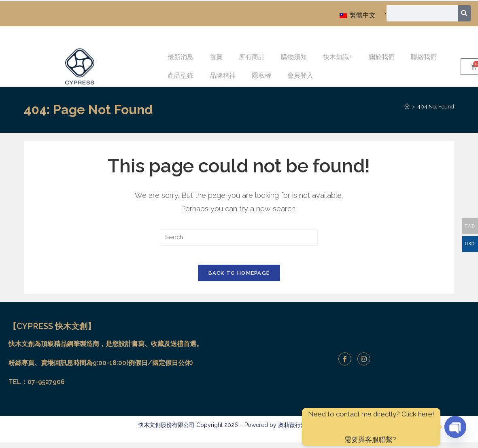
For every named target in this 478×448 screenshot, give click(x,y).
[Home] (407, 107)
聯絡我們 (424, 57)
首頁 (216, 57)
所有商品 (252, 57)
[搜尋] (465, 13)
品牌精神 (223, 75)
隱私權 (261, 75)
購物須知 (294, 57)
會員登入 (300, 75)
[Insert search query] (239, 238)
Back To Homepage (239, 279)
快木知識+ (338, 57)
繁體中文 (358, 15)
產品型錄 (181, 75)
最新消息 (181, 57)
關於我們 (382, 57)
